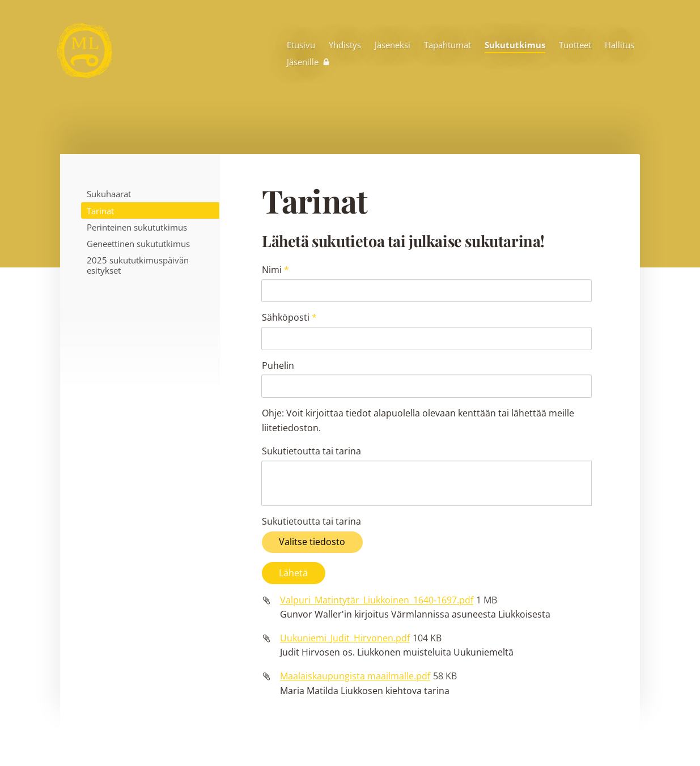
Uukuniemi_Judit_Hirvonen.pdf (345, 554)
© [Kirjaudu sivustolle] (111, 733)
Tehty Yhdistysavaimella (555, 734)
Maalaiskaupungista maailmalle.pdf (355, 592)
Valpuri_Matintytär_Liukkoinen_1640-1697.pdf (377, 516)
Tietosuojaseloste (453, 733)
